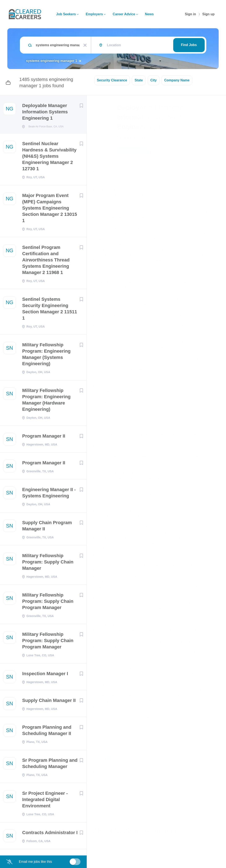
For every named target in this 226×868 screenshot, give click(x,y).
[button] (217, 152)
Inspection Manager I (45, 675)
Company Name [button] (177, 80)
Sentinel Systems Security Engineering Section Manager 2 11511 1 (50, 310)
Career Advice (124, 14)
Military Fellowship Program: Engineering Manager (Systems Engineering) (46, 355)
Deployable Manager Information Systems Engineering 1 (45, 112)
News (149, 14)
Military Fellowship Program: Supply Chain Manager (48, 563)
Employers (94, 14)
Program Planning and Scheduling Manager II (47, 732)
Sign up (209, 14)
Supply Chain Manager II (49, 702)
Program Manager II (44, 437)
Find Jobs (189, 45)
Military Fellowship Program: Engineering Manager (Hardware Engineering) (46, 401)
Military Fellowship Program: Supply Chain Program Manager (48, 602)
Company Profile (107, 850)
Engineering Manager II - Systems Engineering (49, 494)
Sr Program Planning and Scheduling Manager (50, 765)
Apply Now (133, 151)
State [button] (139, 80)
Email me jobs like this (35, 862)
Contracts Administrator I (50, 834)
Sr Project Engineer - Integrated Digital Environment (45, 801)
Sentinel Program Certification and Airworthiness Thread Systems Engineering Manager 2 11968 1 (46, 261)
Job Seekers (66, 14)
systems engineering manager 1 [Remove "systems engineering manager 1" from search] (52, 61)
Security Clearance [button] (112, 80)
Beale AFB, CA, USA (109, 171)
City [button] (154, 80)
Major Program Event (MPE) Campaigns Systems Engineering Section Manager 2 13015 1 (50, 209)
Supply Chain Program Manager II (47, 527)
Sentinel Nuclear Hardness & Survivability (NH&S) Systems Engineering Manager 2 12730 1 (49, 157)
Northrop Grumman (137, 138)
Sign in (190, 14)
